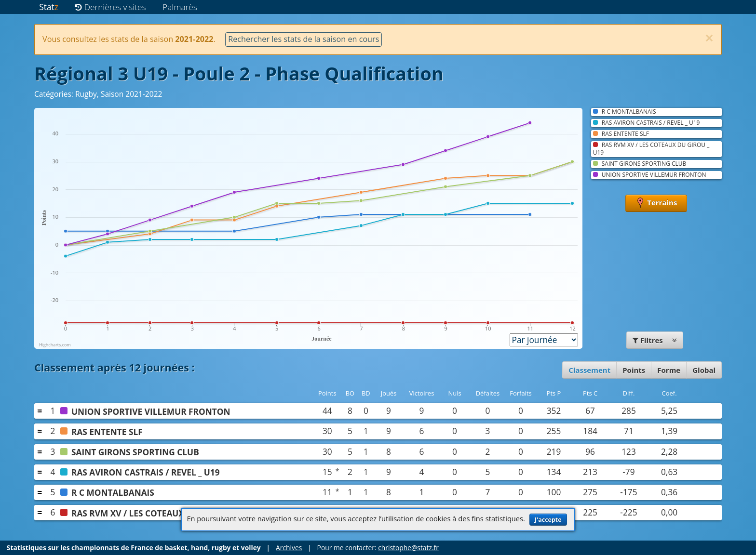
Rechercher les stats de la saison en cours (304, 39)
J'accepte (548, 520)
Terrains (656, 203)
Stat (48, 7)
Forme (669, 370)
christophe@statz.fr (408, 548)
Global (704, 370)
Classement (589, 370)
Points (634, 370)
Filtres (655, 340)
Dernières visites (110, 7)
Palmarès (180, 7)
